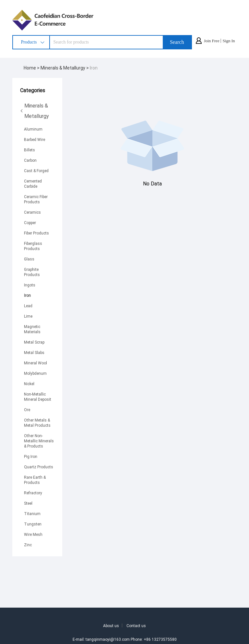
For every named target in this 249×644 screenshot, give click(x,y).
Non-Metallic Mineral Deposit (38, 397)
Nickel (29, 384)
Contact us (136, 625)
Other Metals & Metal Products (37, 423)
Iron (94, 68)
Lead (28, 306)
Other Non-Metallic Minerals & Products (39, 441)
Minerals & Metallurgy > (65, 68)
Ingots (30, 285)
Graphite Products (32, 272)
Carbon (30, 160)
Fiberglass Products (33, 246)
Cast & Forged (36, 170)
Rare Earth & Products (35, 480)
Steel (28, 503)
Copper (30, 222)
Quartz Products (39, 467)
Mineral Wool (36, 363)
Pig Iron (31, 456)
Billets (30, 150)
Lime (28, 316)
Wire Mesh (33, 534)
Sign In (229, 41)
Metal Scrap (34, 342)
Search (177, 42)
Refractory (33, 493)
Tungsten (33, 524)
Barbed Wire (35, 139)
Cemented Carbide (33, 183)
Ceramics (32, 212)
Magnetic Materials (32, 329)
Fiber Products (36, 233)
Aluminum (33, 129)
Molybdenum (35, 373)
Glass (29, 259)
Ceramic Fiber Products (36, 199)
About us (111, 625)
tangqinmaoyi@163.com (108, 639)
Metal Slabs (34, 352)
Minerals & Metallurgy (35, 111)
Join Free (212, 41)
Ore (27, 410)
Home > (32, 68)
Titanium (32, 513)
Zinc (28, 545)
